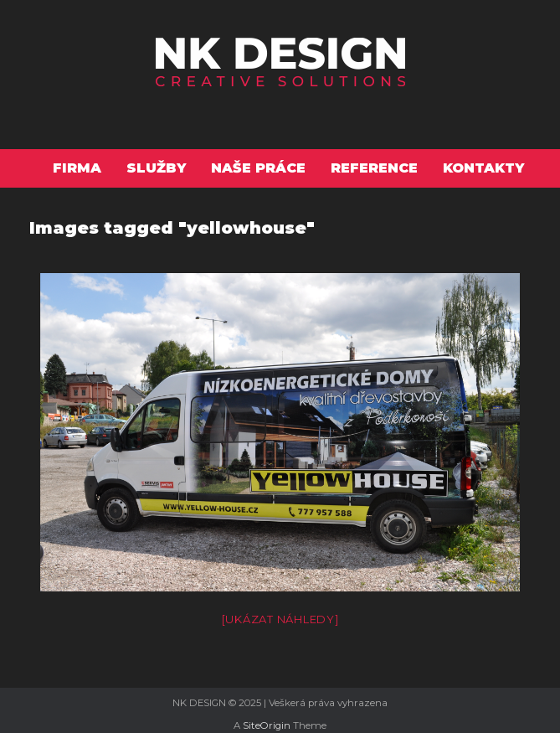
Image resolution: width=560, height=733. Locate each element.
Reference (374, 168)
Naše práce (258, 168)
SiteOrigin (267, 725)
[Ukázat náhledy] (280, 619)
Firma (77, 168)
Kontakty (483, 168)
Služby (156, 168)
